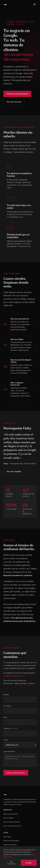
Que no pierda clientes (12, 822)
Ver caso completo (14, 471)
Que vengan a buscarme (12, 826)
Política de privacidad (11, 841)
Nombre (6, 695)
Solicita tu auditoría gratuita (17, 94)
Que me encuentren (11, 814)
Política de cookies (10, 845)
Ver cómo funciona (14, 102)
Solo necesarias (11, 863)
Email (5, 717)
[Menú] (34, 4)
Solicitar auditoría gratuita (16, 773)
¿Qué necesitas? (9, 751)
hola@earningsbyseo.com (14, 676)
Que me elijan (8, 818)
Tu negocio (7, 706)
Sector (6, 740)
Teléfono (10, 729)
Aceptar (29, 863)
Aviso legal (7, 837)
